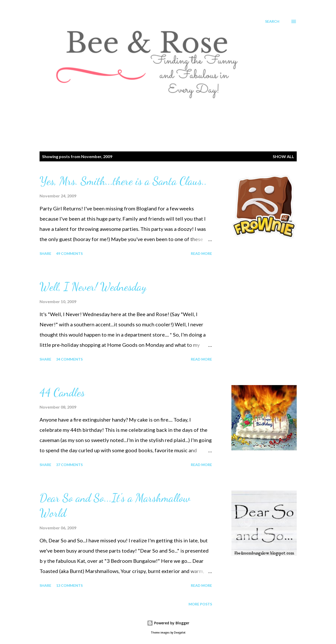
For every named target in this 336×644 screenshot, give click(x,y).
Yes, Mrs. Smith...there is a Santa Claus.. (123, 181)
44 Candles (62, 392)
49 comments (69, 253)
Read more (201, 253)
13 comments (69, 585)
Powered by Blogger (168, 623)
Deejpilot (180, 633)
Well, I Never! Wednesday (93, 287)
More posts (200, 604)
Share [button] (45, 253)
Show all (283, 156)
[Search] (272, 21)
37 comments (69, 465)
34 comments (69, 359)
